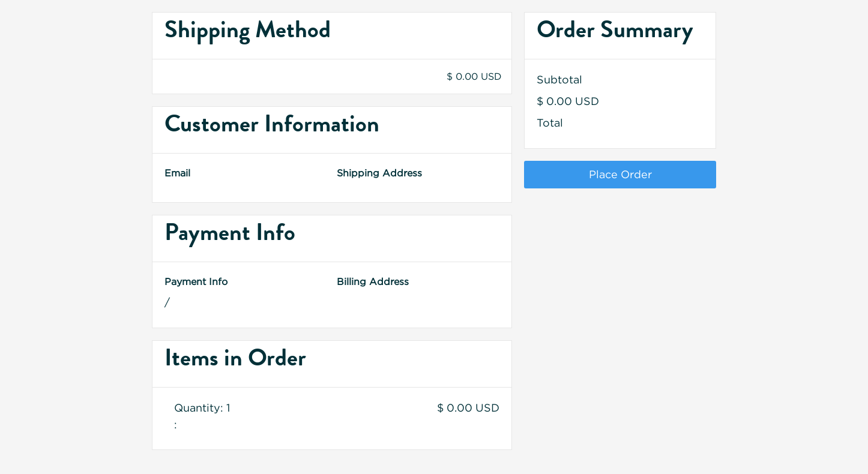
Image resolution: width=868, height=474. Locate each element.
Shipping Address (379, 173)
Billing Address (373, 281)
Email (177, 173)
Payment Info (196, 281)
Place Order (620, 174)
